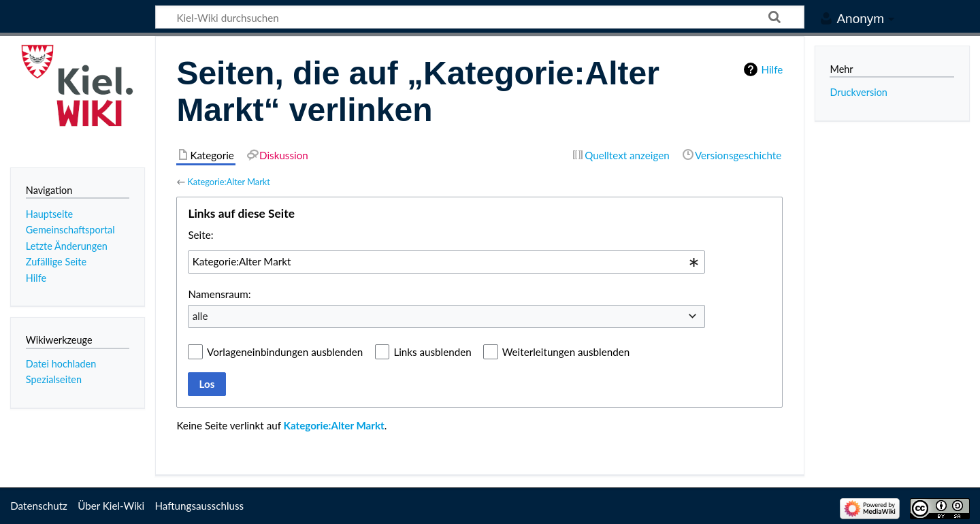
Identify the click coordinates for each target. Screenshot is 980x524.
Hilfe (772, 69)
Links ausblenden (432, 352)
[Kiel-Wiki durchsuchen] (480, 17)
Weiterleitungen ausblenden (566, 352)
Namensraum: (219, 294)
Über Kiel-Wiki (111, 506)
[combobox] (446, 262)
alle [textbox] (200, 316)
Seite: (200, 235)
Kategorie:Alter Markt (229, 182)
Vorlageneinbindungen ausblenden (285, 352)
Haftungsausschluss (199, 506)
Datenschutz (39, 506)
